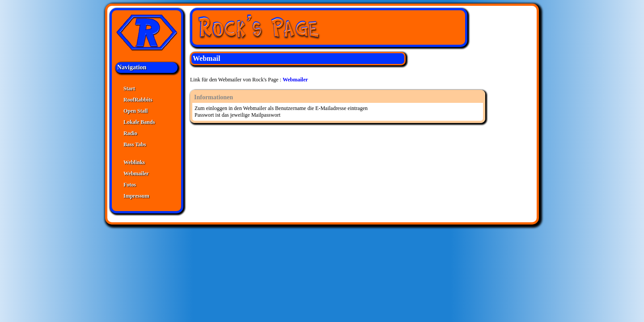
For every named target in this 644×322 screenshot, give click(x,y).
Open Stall (136, 111)
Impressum (136, 196)
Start (129, 89)
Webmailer (136, 174)
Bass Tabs (135, 144)
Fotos (130, 185)
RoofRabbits (138, 100)
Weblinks (134, 162)
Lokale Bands (139, 122)
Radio (130, 133)
